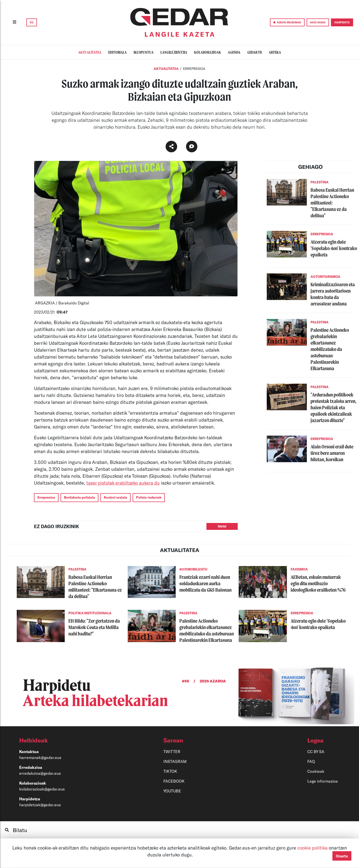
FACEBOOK (174, 781)
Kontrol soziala (116, 497)
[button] (68, 740)
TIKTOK (170, 771)
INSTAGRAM (175, 761)
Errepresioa (46, 497)
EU (32, 22)
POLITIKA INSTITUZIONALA (90, 613)
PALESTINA (320, 182)
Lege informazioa (323, 781)
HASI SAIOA (318, 22)
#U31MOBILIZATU (193, 569)
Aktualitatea (166, 69)
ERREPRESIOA (194, 69)
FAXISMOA (299, 569)
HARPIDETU (342, 22)
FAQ (311, 761)
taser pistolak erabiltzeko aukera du (123, 483)
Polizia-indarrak (149, 497)
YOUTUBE (172, 791)
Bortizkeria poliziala (79, 497)
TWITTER (172, 751)
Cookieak (316, 771)
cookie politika (313, 848)
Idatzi (222, 526)
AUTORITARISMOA (325, 277)
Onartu (342, 856)
